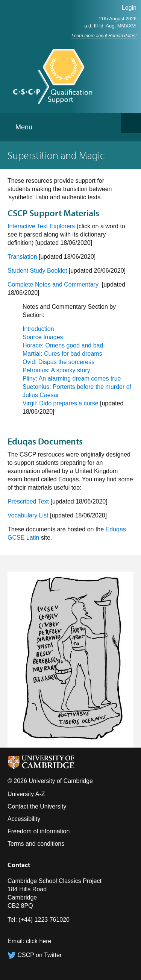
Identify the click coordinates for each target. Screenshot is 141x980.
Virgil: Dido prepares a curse (61, 403)
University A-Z (26, 794)
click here (39, 941)
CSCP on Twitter (35, 955)
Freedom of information (39, 831)
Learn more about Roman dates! (104, 36)
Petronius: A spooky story (56, 370)
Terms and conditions (36, 844)
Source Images (43, 337)
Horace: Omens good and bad (63, 345)
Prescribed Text (28, 501)
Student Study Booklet (37, 271)
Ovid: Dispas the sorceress (58, 362)
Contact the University (37, 806)
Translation (22, 257)
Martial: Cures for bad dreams (62, 354)
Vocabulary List (28, 515)
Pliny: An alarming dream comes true (72, 378)
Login (129, 8)
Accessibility (24, 819)
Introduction (38, 329)
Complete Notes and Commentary (54, 284)
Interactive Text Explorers (41, 226)
